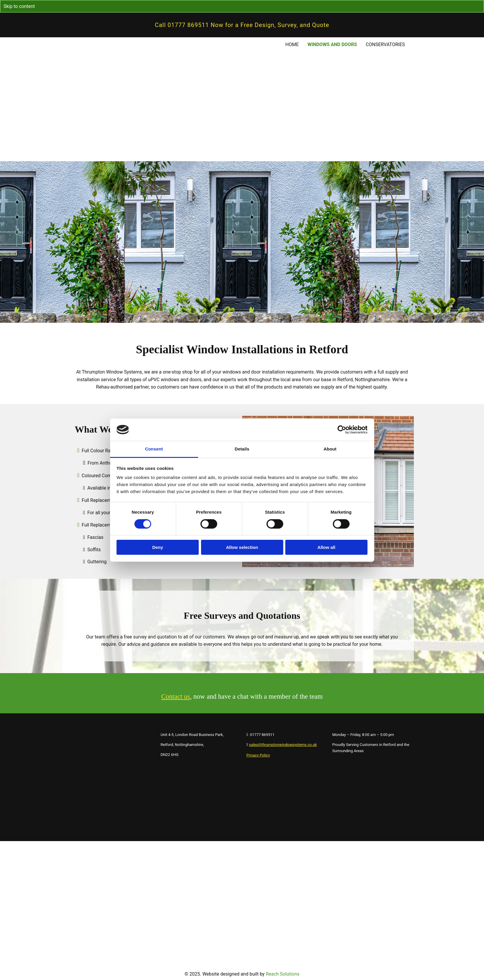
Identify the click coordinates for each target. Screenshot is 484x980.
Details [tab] (242, 449)
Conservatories (385, 44)
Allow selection (242, 547)
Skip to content (19, 6)
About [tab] (330, 449)
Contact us (176, 696)
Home (292, 44)
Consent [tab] (154, 449)
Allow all (327, 547)
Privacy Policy (258, 755)
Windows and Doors (332, 44)
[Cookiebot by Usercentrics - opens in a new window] (342, 430)
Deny (158, 547)
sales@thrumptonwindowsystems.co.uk (283, 745)
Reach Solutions (283, 974)
